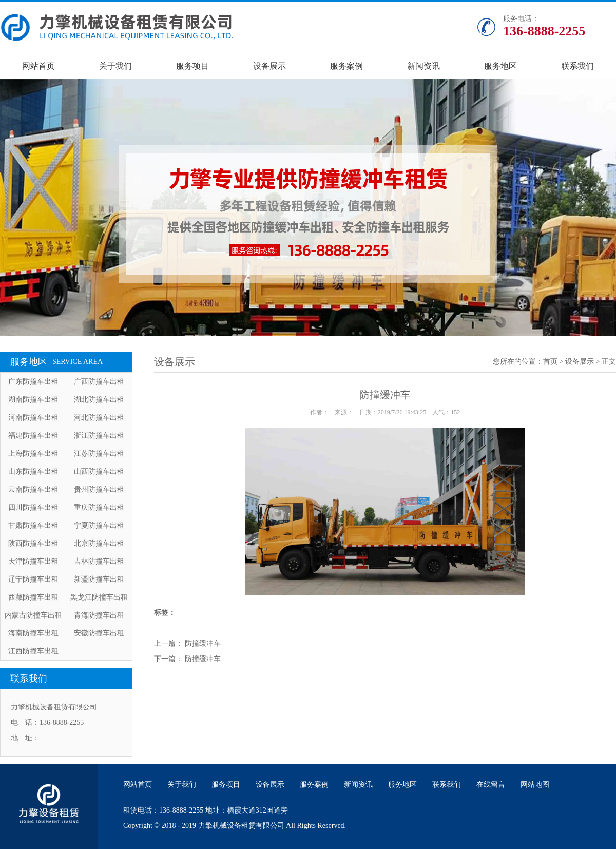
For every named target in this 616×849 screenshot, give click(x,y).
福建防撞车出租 (33, 436)
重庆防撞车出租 (99, 507)
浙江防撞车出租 (99, 436)
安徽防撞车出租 (99, 633)
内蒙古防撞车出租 (33, 615)
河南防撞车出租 (33, 418)
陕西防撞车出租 (33, 543)
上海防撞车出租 (33, 454)
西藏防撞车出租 (33, 597)
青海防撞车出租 (99, 615)
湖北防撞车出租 (99, 400)
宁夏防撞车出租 (99, 525)
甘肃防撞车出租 (33, 525)
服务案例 (346, 66)
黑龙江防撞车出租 (99, 597)
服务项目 (192, 66)
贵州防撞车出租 (99, 489)
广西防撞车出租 (99, 382)
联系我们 (577, 66)
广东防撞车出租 (33, 382)
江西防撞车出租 (33, 651)
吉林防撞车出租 (99, 561)
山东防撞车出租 (33, 471)
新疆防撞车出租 (99, 579)
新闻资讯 (423, 66)
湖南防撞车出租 (33, 400)
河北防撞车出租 (99, 418)
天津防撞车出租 (33, 561)
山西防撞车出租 (99, 471)
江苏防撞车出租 (99, 454)
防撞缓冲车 (203, 643)
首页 (550, 362)
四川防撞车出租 (33, 507)
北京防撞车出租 (99, 543)
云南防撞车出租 (33, 489)
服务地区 (500, 66)
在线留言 (491, 785)
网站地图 (535, 785)
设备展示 (269, 66)
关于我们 (115, 66)
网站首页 (38, 66)
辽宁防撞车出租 (33, 579)
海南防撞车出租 (33, 633)
